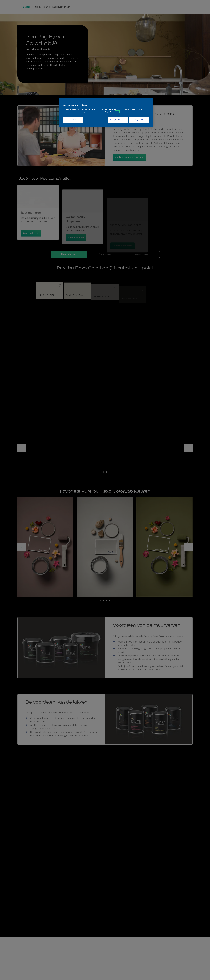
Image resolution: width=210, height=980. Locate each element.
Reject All (139, 120)
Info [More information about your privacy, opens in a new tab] (117, 112)
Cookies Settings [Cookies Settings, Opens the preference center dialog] (73, 120)
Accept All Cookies (118, 120)
